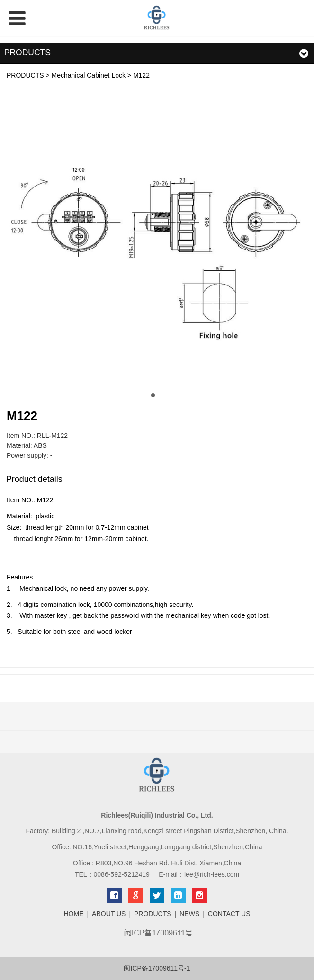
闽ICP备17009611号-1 (157, 968)
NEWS (189, 914)
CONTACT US (229, 914)
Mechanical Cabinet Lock (89, 75)
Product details (34, 479)
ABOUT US (109, 914)
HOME (73, 914)
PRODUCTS (25, 75)
